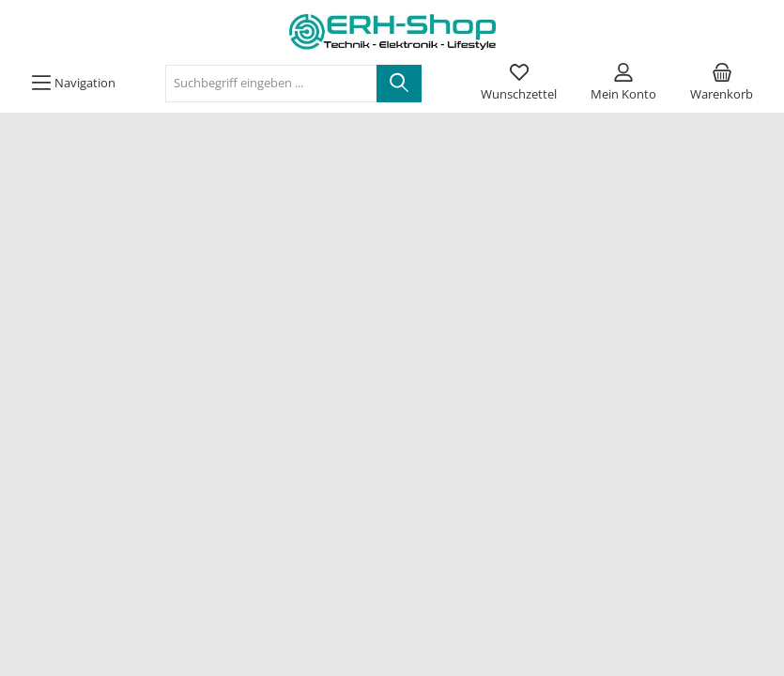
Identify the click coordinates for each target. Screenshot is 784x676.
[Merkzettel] (519, 84)
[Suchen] (399, 84)
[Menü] (73, 84)
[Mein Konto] (623, 84)
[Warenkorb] (722, 84)
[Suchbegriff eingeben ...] (271, 84)
